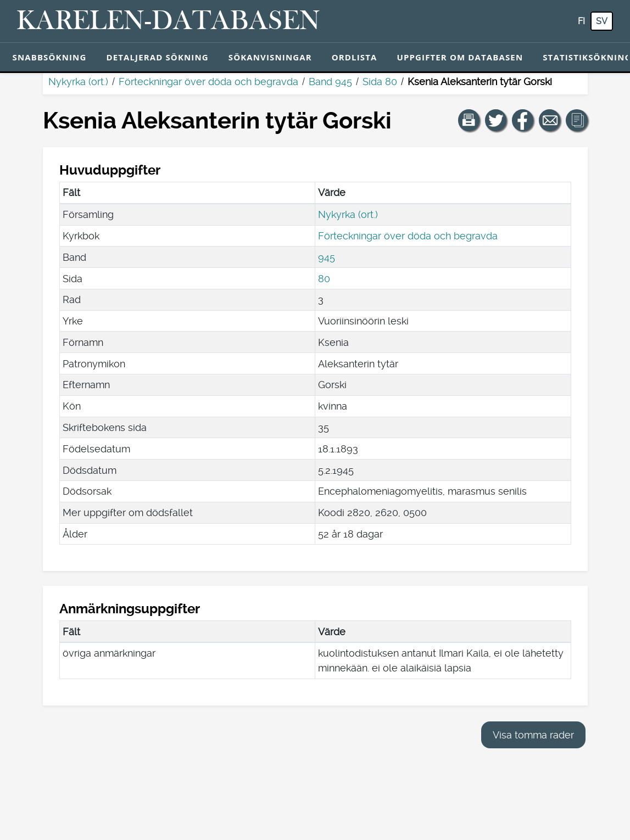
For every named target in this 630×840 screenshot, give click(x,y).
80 (324, 279)
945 (327, 257)
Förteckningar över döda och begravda (208, 82)
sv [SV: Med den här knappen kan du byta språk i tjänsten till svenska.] (602, 21)
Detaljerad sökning (157, 57)
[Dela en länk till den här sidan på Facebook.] (523, 120)
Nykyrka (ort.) (78, 82)
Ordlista (355, 57)
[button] (469, 120)
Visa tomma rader (533, 735)
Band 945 (330, 82)
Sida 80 (380, 82)
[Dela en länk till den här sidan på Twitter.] (496, 120)
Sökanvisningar (270, 57)
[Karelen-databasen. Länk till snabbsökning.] (168, 21)
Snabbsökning (50, 57)
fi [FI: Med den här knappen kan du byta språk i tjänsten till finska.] (581, 21)
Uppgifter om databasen (460, 57)
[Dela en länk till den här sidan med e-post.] (550, 120)
